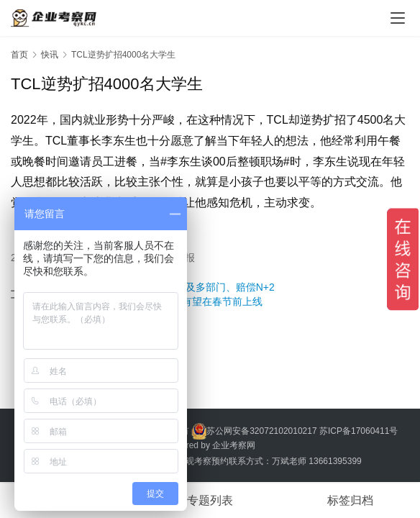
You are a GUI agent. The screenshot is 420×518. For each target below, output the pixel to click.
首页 (19, 55)
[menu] (398, 18)
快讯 (50, 55)
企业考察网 (234, 445)
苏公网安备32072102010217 (261, 430)
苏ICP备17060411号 (359, 430)
